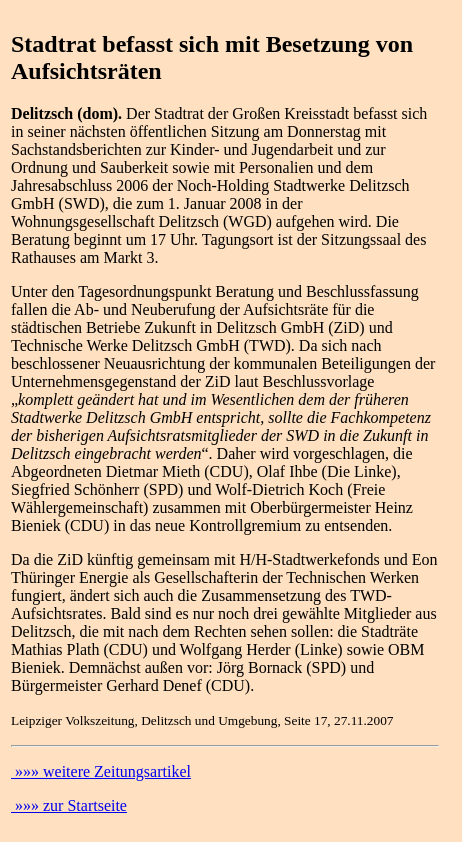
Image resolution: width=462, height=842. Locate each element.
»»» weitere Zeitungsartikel (101, 771)
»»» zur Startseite (69, 805)
